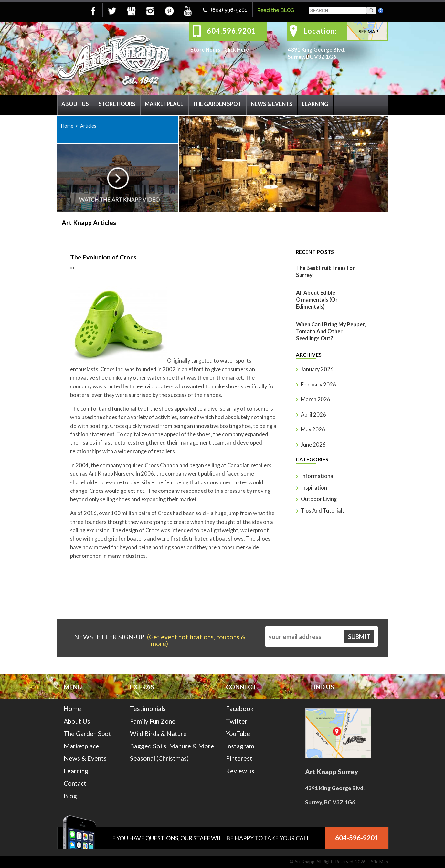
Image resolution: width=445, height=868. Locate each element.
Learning (315, 104)
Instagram (240, 746)
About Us (75, 104)
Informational (318, 476)
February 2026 (318, 385)
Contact (75, 783)
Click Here (237, 50)
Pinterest (239, 758)
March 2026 (316, 399)
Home (67, 126)
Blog (70, 796)
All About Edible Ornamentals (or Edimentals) (317, 300)
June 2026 (313, 445)
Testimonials (148, 709)
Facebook (240, 709)
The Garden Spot (217, 104)
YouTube (238, 733)
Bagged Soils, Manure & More (172, 746)
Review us (240, 771)
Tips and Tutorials (323, 511)
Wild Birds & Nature (158, 733)
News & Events (272, 104)
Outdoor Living (319, 499)
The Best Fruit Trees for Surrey (325, 271)
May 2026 (313, 429)
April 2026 (313, 415)
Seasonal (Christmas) (159, 758)
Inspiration (314, 488)
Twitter (237, 721)
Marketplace (164, 104)
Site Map (380, 862)
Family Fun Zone (153, 721)
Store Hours (117, 104)
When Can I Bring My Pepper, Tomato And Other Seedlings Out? (331, 332)
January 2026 (317, 369)
